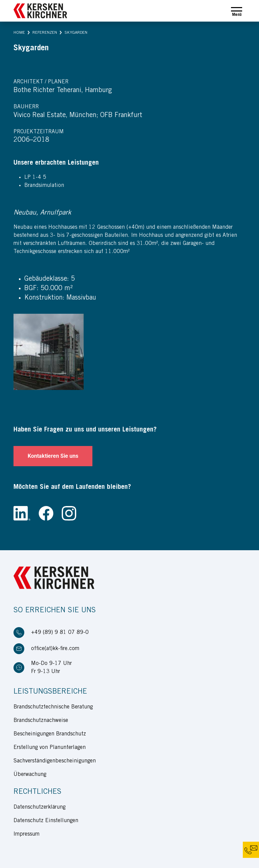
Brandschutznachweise (41, 721)
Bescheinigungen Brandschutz (50, 734)
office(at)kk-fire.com (55, 649)
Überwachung (30, 775)
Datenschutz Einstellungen (46, 821)
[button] (19, 33)
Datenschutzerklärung (39, 807)
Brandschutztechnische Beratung (53, 707)
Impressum (26, 834)
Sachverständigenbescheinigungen (55, 761)
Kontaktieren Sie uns (53, 456)
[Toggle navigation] (237, 11)
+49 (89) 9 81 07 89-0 (60, 633)
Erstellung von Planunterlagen (50, 748)
